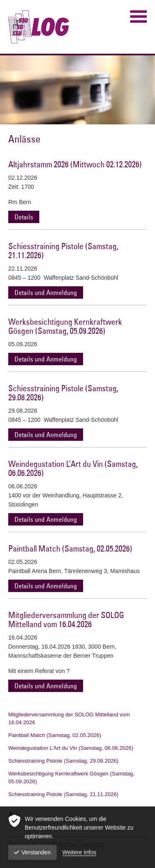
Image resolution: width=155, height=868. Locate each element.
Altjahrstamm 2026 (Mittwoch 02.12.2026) (75, 164)
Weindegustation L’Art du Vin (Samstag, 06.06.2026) (73, 468)
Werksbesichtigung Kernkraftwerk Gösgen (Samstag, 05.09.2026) (65, 326)
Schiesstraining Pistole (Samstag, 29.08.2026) (63, 393)
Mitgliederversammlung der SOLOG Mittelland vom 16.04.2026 (66, 619)
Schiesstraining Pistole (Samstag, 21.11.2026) (63, 251)
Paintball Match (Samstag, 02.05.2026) (70, 548)
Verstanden (32, 852)
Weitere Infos (79, 852)
